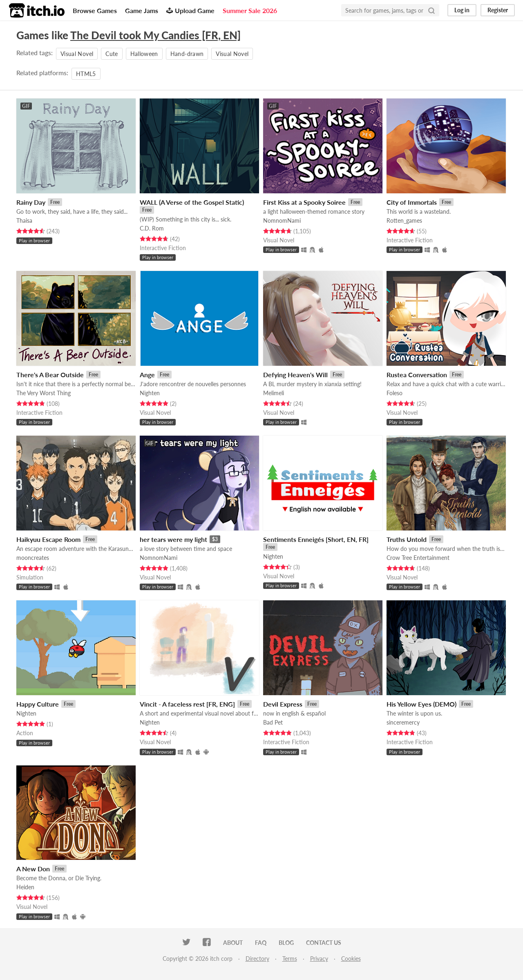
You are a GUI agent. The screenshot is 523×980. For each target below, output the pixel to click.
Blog (286, 943)
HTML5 (86, 74)
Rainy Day (31, 202)
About (233, 943)
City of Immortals (412, 202)
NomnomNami (282, 220)
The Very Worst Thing (44, 393)
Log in (462, 10)
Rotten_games (404, 220)
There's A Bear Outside (50, 375)
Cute (112, 54)
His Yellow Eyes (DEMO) (421, 704)
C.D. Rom (152, 228)
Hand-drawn (187, 54)
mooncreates (33, 558)
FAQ (261, 943)
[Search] (431, 10)
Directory (257, 959)
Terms (290, 959)
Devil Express (283, 704)
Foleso (394, 393)
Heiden (25, 887)
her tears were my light (173, 539)
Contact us (324, 943)
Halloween (144, 54)
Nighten (150, 393)
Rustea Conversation (417, 375)
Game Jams (142, 10)
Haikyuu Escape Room (48, 539)
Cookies (351, 959)
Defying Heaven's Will (295, 375)
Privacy (319, 959)
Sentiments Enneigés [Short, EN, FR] (316, 539)
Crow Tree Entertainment (418, 558)
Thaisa (24, 220)
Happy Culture (38, 704)
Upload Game (190, 10)
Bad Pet (273, 722)
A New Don (33, 869)
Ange (147, 375)
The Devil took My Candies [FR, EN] (155, 35)
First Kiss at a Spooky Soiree (304, 202)
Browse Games (95, 10)
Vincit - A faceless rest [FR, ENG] (187, 704)
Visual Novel (77, 54)
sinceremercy (403, 722)
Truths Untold (407, 539)
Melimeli (274, 393)
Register (498, 10)
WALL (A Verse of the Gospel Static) (192, 202)
